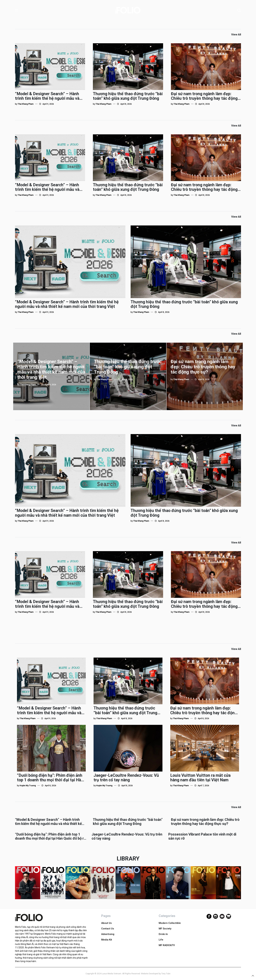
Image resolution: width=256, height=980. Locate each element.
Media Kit (107, 940)
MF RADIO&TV (167, 945)
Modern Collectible (170, 923)
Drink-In (163, 934)
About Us (106, 923)
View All (236, 34)
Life (161, 940)
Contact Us (108, 929)
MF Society (165, 929)
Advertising (108, 934)
